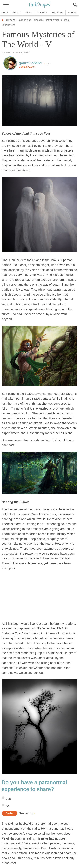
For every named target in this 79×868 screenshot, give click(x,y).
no (8, 806)
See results (26, 813)
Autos (16, 12)
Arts (5, 12)
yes (8, 799)
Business (42, 12)
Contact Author (27, 67)
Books (28, 12)
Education (57, 12)
